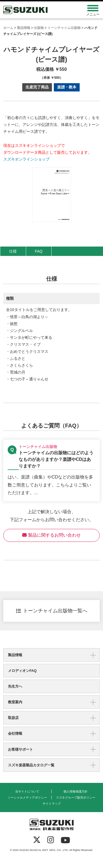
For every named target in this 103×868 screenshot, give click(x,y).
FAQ (39, 251)
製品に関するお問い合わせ (51, 535)
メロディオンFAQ (22, 671)
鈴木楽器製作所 (39, 10)
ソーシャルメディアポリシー (27, 797)
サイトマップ (52, 804)
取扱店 (13, 718)
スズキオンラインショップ (26, 159)
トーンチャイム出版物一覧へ (52, 611)
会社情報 (15, 733)
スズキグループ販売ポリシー (76, 797)
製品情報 (15, 655)
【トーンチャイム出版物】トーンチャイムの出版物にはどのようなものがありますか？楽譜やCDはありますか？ (51, 471)
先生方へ (15, 686)
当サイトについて (27, 791)
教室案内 (15, 702)
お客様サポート (20, 749)
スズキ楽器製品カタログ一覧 (31, 765)
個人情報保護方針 (76, 791)
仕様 (13, 251)
